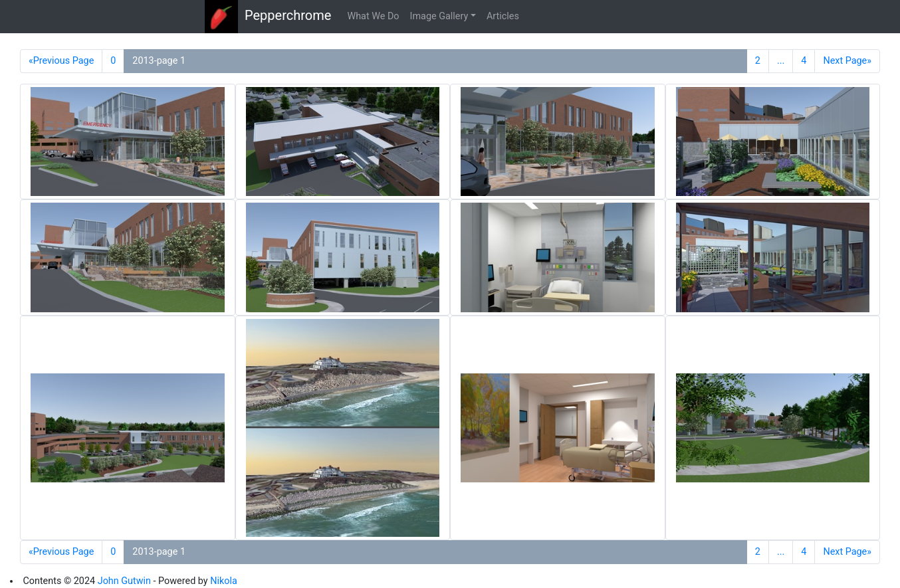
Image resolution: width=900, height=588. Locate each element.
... (781, 61)
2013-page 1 (159, 61)
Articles (503, 16)
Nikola (224, 581)
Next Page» (847, 61)
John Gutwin (124, 581)
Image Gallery (439, 16)
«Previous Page (61, 61)
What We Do (373, 16)
